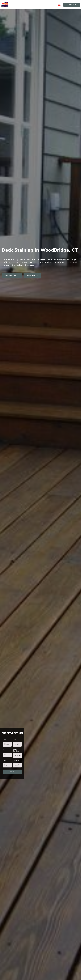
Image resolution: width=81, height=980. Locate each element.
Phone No (6, 750)
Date (5, 761)
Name (5, 740)
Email (15, 740)
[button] (59, 5)
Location (16, 761)
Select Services (16, 750)
